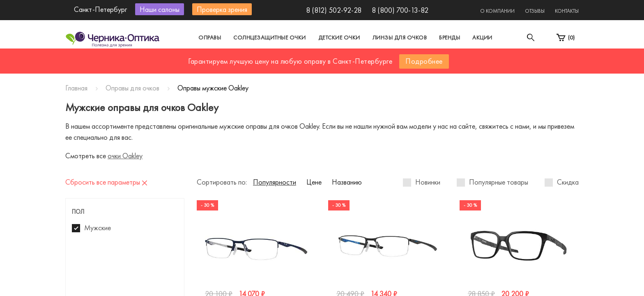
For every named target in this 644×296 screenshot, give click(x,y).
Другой (359, 63)
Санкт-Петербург (303, 63)
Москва (246, 63)
